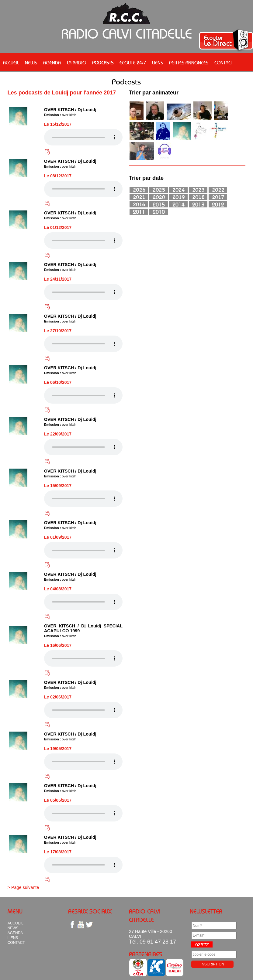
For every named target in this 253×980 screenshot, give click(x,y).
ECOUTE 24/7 (133, 63)
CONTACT (224, 63)
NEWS (31, 63)
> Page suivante (23, 887)
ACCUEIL (11, 63)
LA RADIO (76, 63)
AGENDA (52, 63)
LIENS (158, 63)
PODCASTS (103, 63)
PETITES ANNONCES (189, 63)
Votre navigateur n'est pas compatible (83, 137)
